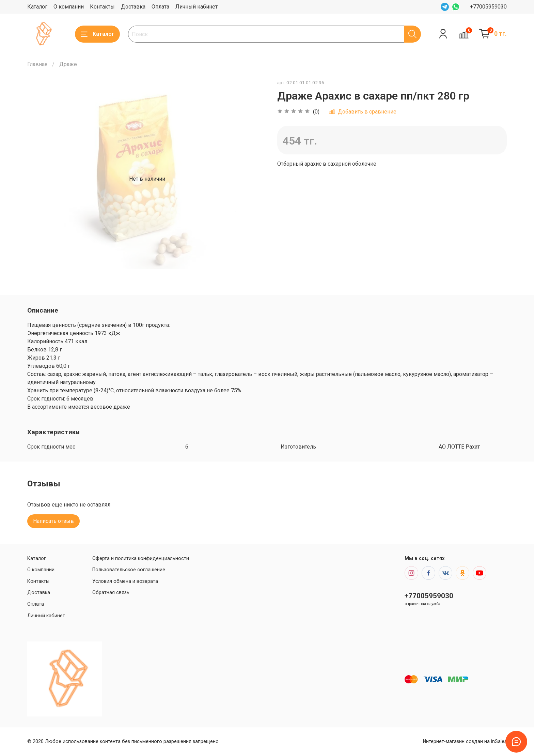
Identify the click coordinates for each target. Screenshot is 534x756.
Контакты (102, 7)
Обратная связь (111, 593)
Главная (37, 64)
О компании (69, 7)
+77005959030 (488, 7)
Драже (68, 64)
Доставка (133, 7)
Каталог (37, 7)
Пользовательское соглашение (129, 570)
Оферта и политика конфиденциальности (141, 558)
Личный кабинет (197, 7)
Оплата (160, 7)
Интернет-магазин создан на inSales (465, 742)
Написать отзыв (53, 521)
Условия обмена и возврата (125, 581)
